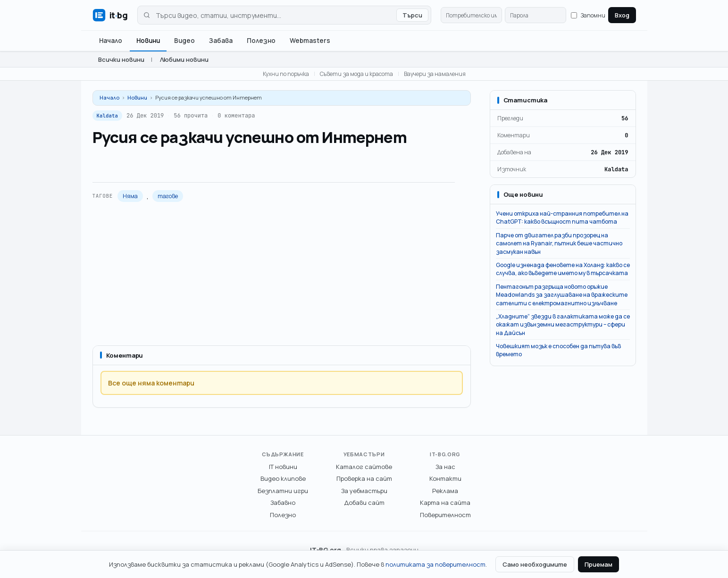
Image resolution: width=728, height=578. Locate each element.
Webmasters (310, 41)
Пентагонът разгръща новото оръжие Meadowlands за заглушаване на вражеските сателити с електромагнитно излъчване (562, 295)
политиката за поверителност (435, 564)
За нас (445, 467)
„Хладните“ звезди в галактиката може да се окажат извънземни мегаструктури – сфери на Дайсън (563, 325)
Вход (622, 15)
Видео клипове (283, 478)
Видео (184, 41)
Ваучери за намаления (435, 74)
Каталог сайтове (364, 467)
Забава (221, 41)
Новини (148, 41)
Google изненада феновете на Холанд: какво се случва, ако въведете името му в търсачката (563, 269)
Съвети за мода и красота (356, 74)
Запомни (588, 15)
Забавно (283, 503)
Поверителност (445, 515)
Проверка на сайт (364, 478)
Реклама (445, 491)
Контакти (445, 478)
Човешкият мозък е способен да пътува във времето (558, 350)
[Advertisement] (282, 274)
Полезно (261, 41)
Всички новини (121, 59)
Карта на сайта (445, 503)
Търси (412, 15)
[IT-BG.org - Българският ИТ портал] (110, 15)
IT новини (283, 467)
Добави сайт (364, 503)
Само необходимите (535, 564)
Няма (130, 196)
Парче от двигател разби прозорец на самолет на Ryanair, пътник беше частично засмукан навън (559, 243)
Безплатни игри (283, 491)
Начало (111, 41)
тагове (168, 196)
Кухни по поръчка (286, 74)
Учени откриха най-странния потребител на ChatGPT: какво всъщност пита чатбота (562, 218)
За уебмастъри (364, 491)
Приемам (598, 564)
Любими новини (184, 59)
